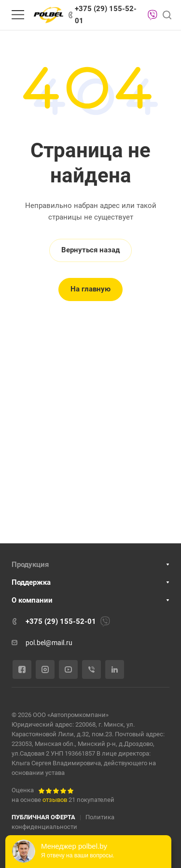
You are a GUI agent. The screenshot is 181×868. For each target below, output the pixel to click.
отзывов (55, 800)
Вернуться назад (90, 250)
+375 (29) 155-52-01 (106, 15)
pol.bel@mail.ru (49, 643)
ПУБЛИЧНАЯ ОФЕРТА (43, 817)
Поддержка (31, 582)
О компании (32, 600)
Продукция (30, 565)
